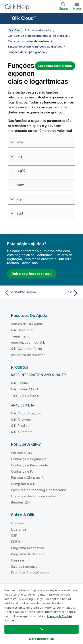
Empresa (18, 523)
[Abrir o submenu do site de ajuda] (6, 19)
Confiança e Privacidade (30, 465)
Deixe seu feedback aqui (32, 274)
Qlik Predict (20, 426)
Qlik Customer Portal (27, 349)
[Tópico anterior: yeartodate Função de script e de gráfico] (22, 293)
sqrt (20, 213)
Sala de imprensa (24, 566)
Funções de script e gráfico (26, 52)
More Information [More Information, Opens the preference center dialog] (41, 639)
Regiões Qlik (21, 502)
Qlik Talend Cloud (24, 389)
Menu (77, 8)
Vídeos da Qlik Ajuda (27, 324)
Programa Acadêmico (28, 548)
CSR (14, 536)
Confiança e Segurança (29, 459)
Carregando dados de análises (29, 41)
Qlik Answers (21, 419)
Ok (41, 629)
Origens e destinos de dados (33, 496)
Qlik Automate (22, 432)
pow (20, 185)
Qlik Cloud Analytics (26, 413)
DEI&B (15, 542)
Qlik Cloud (24, 18)
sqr (19, 199)
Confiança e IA (22, 471)
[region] (41, 614)
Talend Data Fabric (25, 395)
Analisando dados (40, 30)
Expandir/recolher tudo (55, 66)
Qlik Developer (22, 330)
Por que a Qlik (22, 453)
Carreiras (18, 560)
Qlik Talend (20, 383)
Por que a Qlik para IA (27, 478)
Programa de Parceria (28, 554)
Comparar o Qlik (23, 484)
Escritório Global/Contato (30, 573)
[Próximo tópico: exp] (61, 293)
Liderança (18, 529)
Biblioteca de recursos (28, 355)
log (19, 156)
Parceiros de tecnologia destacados (39, 490)
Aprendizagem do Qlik (28, 342)
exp (20, 142)
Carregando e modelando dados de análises (38, 36)
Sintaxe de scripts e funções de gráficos (35, 46)
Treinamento (21, 336)
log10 (21, 171)
